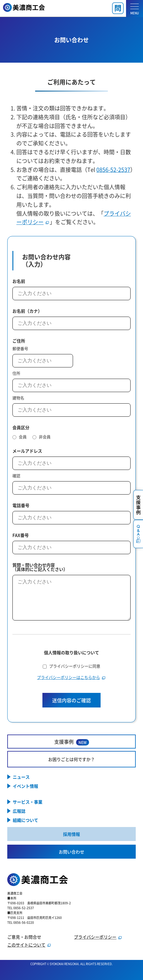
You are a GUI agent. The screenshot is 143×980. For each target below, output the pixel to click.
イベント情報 (25, 786)
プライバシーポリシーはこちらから (68, 677)
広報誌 (19, 811)
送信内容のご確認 (71, 700)
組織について (25, 820)
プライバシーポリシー (95, 937)
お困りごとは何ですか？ (71, 759)
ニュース (21, 777)
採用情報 (71, 834)
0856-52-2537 (113, 169)
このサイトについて (26, 945)
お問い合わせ (71, 852)
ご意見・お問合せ (24, 937)
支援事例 (72, 742)
